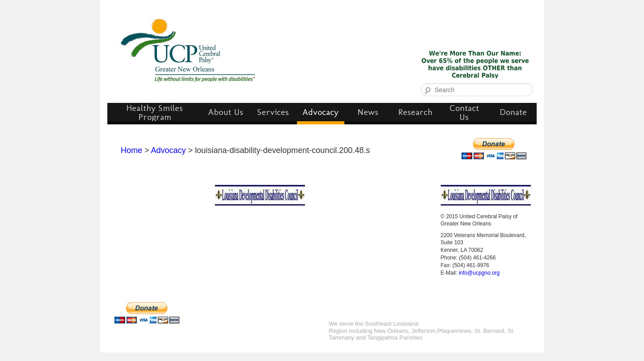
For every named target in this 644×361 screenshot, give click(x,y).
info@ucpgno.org (479, 273)
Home (131, 150)
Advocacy (169, 150)
